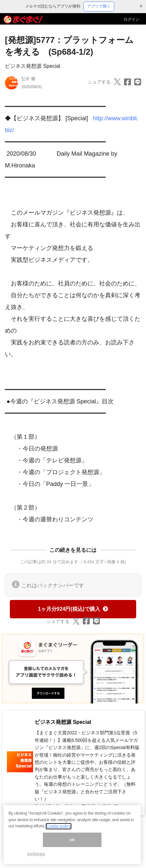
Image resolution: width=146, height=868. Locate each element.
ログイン (132, 19)
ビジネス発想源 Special (33, 66)
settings (36, 857)
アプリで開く (99, 6)
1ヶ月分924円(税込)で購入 (73, 609)
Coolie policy (59, 829)
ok (72, 842)
